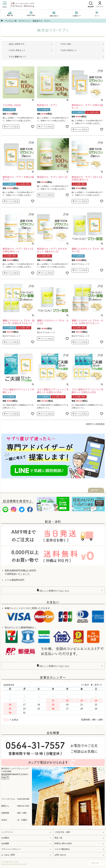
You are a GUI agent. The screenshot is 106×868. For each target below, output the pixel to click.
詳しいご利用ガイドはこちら (53, 590)
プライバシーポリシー (11, 849)
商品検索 (91, 5)
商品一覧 (10, 14)
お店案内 (5, 838)
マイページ (100, 5)
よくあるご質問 (8, 855)
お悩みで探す (31, 14)
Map (5, 778)
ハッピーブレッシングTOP (2, 21)
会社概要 (5, 843)
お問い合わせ (54, 14)
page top (94, 490)
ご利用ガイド (76, 14)
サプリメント (25, 21)
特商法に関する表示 (63, 843)
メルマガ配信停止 (62, 849)
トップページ (7, 832)
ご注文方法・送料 (62, 832)
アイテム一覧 (11, 21)
